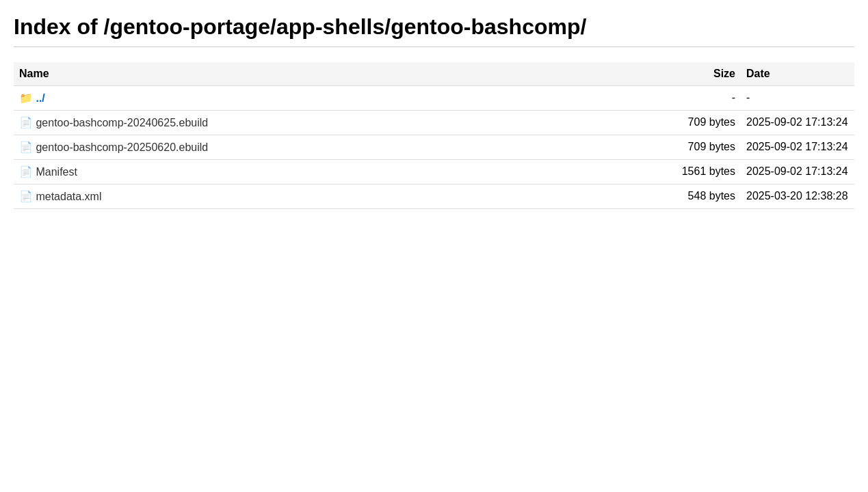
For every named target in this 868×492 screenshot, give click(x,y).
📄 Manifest (48, 172)
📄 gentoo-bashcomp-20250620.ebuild (114, 147)
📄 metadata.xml (60, 196)
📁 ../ (32, 98)
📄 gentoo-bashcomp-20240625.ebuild (114, 123)
